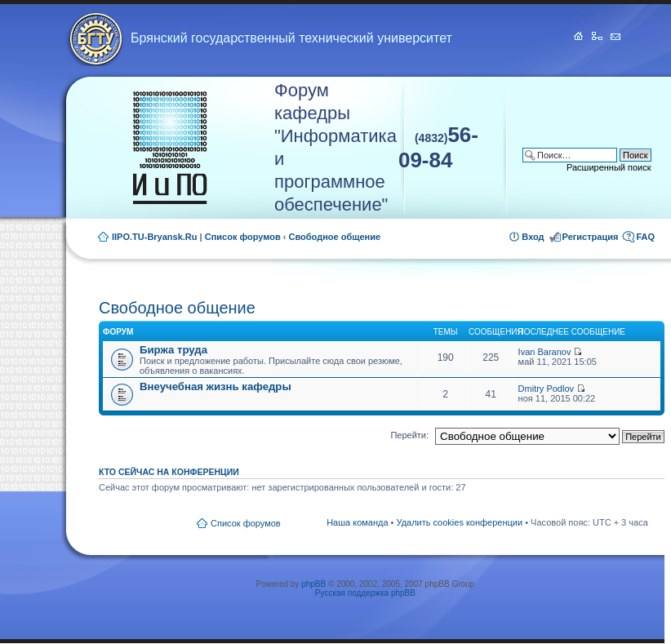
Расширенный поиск (609, 167)
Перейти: (409, 435)
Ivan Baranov (545, 352)
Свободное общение (335, 237)
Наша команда (357, 522)
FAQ (645, 237)
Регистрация (591, 237)
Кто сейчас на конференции (169, 472)
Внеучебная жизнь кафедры (216, 386)
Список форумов (243, 237)
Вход (533, 237)
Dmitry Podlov (546, 389)
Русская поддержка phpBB (365, 593)
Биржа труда (173, 350)
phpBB (313, 584)
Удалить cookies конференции (460, 522)
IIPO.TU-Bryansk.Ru (155, 237)
